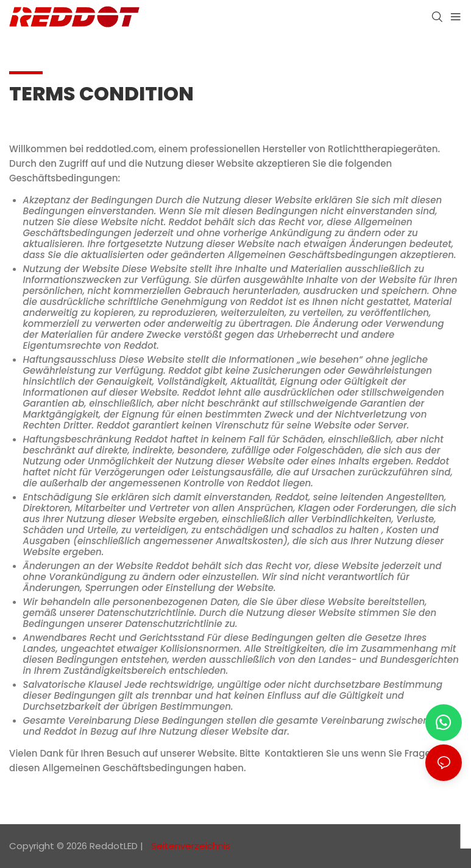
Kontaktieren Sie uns (312, 753)
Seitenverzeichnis (189, 846)
